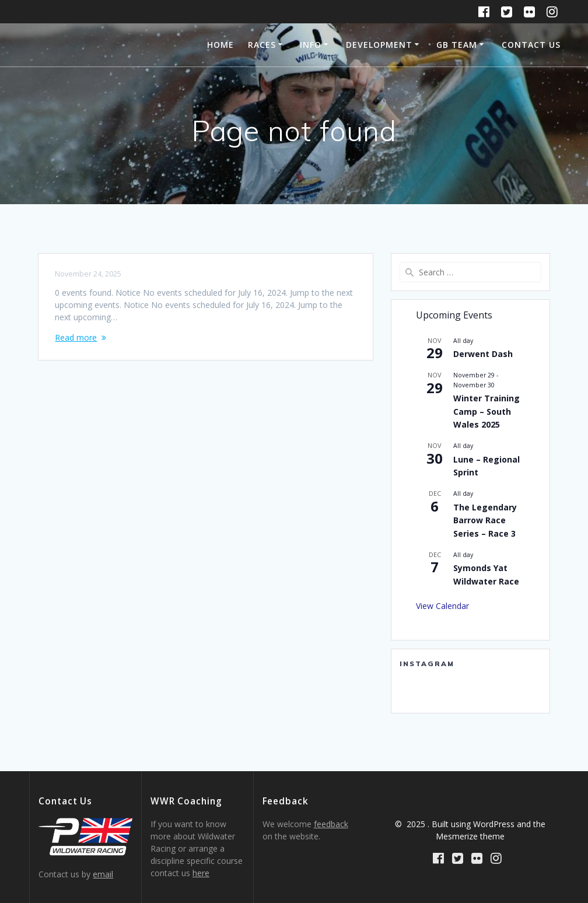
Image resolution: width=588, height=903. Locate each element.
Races (262, 45)
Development (379, 45)
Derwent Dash (483, 354)
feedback (331, 824)
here (201, 873)
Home (220, 45)
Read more (76, 337)
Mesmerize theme (470, 836)
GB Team (457, 45)
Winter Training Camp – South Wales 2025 (487, 411)
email (103, 874)
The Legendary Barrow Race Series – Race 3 (485, 520)
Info (311, 45)
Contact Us (531, 45)
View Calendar (442, 606)
